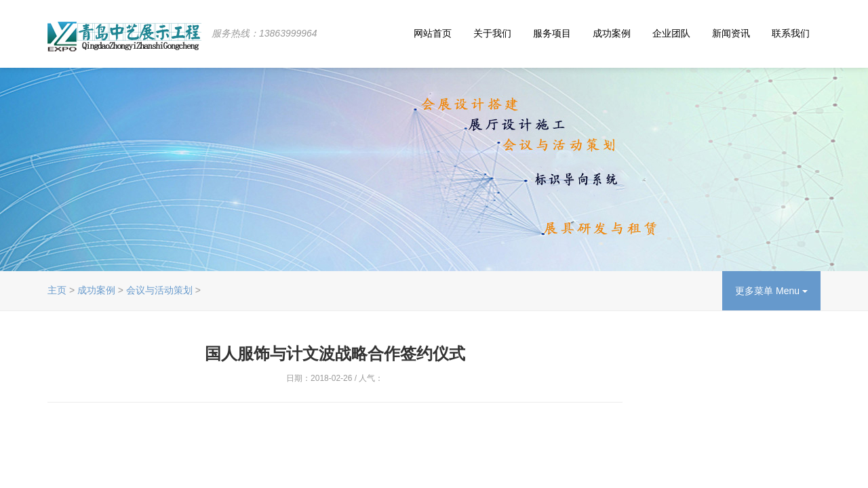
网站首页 (433, 33)
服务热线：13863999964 (264, 33)
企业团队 (671, 33)
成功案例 (612, 33)
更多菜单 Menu (771, 291)
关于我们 (492, 33)
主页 (57, 290)
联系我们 (791, 33)
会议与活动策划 (159, 290)
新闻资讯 (731, 33)
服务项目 (552, 33)
